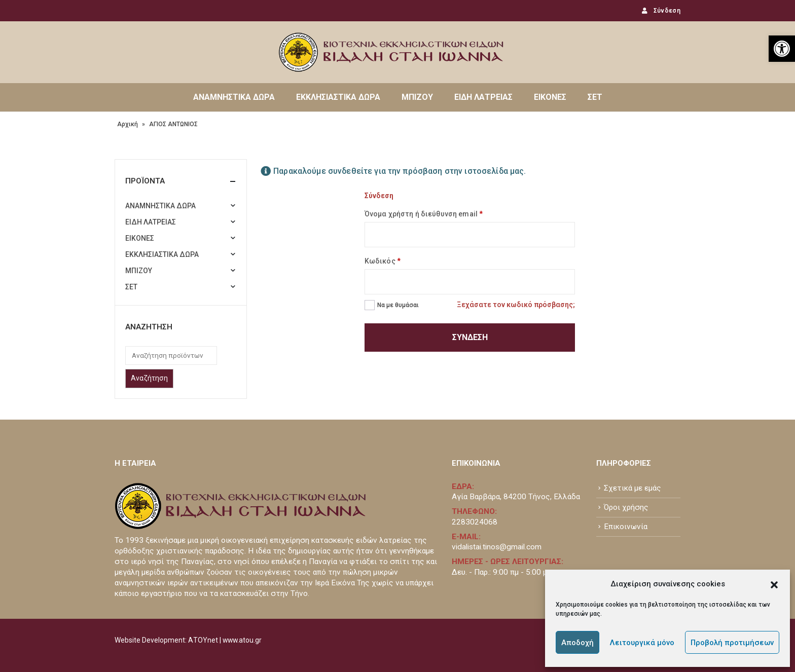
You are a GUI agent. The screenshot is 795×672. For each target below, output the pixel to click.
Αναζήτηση (149, 378)
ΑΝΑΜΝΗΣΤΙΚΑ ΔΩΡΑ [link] (234, 97)
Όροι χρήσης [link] (626, 507)
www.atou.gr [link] (242, 640)
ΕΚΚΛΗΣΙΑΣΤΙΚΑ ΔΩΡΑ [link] (338, 97)
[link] (782, 49)
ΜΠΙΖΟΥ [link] (417, 97)
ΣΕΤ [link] (595, 97)
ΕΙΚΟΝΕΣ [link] (550, 97)
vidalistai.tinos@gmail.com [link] (497, 547)
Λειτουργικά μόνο (642, 643)
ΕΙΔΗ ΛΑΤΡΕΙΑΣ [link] (483, 97)
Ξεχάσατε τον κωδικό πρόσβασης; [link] (516, 305)
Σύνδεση (470, 337)
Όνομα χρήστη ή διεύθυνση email (424, 214)
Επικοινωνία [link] (626, 527)
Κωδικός (383, 261)
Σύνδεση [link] (660, 11)
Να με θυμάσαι (398, 305)
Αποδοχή (577, 643)
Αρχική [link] (128, 124)
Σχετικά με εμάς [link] (633, 488)
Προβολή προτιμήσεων (732, 643)
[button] (774, 584)
